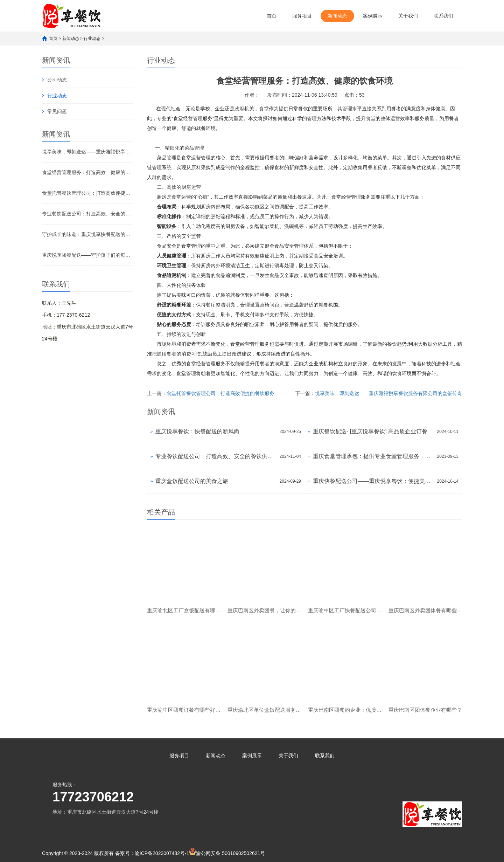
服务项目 (302, 16)
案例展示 (373, 16)
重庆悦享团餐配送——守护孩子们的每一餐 (87, 255)
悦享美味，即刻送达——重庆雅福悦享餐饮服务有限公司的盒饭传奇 (87, 152)
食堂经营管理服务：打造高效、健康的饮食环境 (87, 172)
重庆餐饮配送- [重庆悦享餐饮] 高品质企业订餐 (370, 431)
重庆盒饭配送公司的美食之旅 (192, 481)
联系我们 (443, 16)
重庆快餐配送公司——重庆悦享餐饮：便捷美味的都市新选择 (373, 481)
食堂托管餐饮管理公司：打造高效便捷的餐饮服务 (87, 193)
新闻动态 (337, 16)
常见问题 (57, 111)
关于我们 (408, 16)
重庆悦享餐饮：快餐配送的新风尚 (197, 431)
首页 (272, 16)
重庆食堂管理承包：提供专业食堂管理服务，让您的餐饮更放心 (373, 456)
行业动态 (92, 39)
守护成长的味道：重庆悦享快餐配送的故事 (87, 234)
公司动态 (57, 80)
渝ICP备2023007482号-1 (162, 853)
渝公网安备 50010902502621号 (227, 852)
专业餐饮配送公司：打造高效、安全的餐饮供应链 (87, 214)
